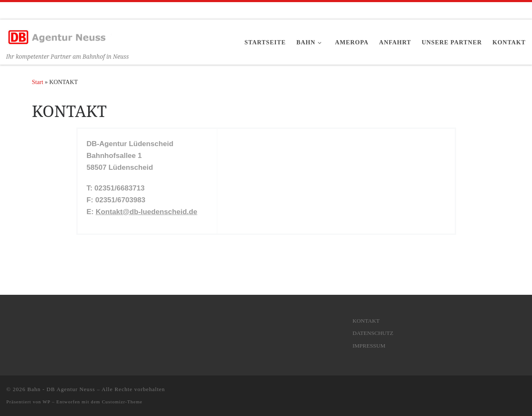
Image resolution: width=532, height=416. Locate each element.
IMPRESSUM (369, 346)
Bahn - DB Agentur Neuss (61, 389)
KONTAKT (366, 321)
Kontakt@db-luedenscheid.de (147, 212)
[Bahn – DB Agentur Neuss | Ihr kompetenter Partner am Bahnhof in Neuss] (59, 35)
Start (38, 82)
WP (46, 402)
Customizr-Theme (122, 402)
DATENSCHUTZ (373, 333)
